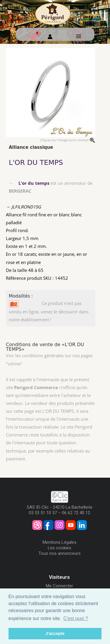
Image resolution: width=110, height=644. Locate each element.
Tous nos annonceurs (60, 553)
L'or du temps (34, 183)
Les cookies (60, 548)
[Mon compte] (50, 37)
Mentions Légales (60, 542)
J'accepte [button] (55, 633)
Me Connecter (59, 586)
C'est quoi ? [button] (76, 618)
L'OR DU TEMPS (36, 163)
